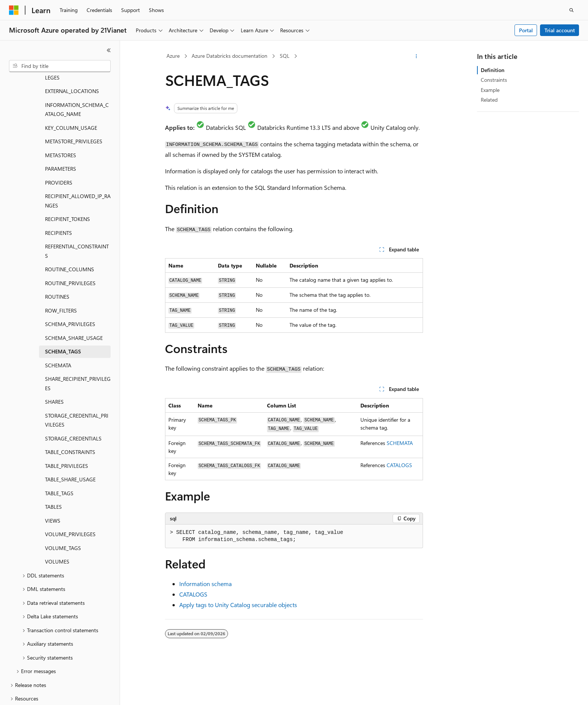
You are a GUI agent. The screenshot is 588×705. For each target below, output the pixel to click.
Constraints (494, 80)
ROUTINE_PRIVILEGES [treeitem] (70, 246)
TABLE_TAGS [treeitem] (59, 456)
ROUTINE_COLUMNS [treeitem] (70, 232)
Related (489, 100)
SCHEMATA (400, 443)
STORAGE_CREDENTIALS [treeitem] (73, 402)
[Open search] (571, 10)
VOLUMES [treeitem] (57, 525)
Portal (526, 30)
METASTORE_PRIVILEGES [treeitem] (74, 104)
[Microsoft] (14, 10)
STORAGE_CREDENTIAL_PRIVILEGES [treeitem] (77, 383)
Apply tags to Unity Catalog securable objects (238, 605)
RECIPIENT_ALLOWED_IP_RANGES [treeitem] (78, 164)
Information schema (205, 584)
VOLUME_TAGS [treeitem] (63, 511)
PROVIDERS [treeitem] (59, 146)
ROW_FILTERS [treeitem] (61, 274)
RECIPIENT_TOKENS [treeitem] (67, 182)
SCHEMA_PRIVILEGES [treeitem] (70, 287)
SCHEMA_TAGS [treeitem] (63, 315)
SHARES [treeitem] (54, 365)
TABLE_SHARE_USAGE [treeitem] (70, 443)
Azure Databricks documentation (229, 56)
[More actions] (416, 56)
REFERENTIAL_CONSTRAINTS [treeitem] (77, 214)
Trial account (560, 30)
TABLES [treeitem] (53, 470)
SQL (285, 56)
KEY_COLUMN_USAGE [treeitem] (71, 91)
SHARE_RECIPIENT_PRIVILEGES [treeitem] (78, 347)
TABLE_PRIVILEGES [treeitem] (67, 429)
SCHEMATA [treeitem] (58, 328)
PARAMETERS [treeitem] (61, 132)
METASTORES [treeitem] (61, 118)
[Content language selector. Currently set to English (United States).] (43, 693)
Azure (173, 56)
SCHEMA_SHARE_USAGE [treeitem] (74, 301)
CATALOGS (399, 465)
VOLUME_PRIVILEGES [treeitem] (70, 497)
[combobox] (60, 66)
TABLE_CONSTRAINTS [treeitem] (70, 415)
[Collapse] (109, 50)
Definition (493, 70)
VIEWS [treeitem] (53, 484)
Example (490, 90)
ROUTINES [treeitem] (57, 260)
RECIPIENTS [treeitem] (58, 196)
